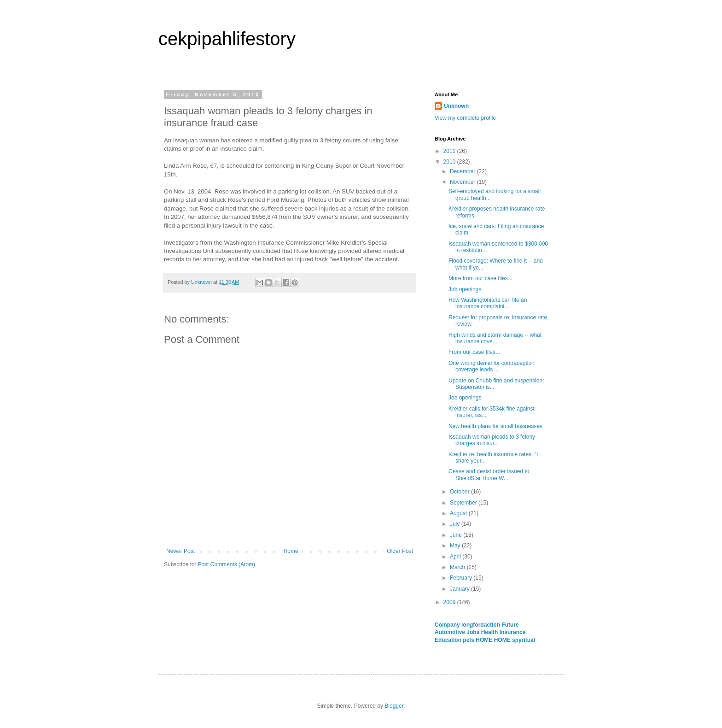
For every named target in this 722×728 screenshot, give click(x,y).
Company (448, 625)
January (460, 589)
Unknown (456, 106)
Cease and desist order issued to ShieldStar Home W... (489, 475)
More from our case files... (480, 278)
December (463, 171)
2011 (450, 151)
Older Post (400, 551)
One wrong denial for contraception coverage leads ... (492, 366)
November (463, 182)
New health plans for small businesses (495, 426)
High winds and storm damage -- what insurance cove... (495, 338)
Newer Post (180, 551)
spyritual (524, 640)
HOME (485, 640)
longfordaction (481, 625)
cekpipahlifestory (227, 39)
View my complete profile (465, 118)
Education (449, 640)
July (456, 524)
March (458, 567)
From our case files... (474, 352)
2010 (450, 162)
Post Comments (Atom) (226, 564)
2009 (450, 602)
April (456, 557)
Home (291, 551)
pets (469, 640)
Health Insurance (504, 632)
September (464, 503)
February (462, 578)
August (459, 513)
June (457, 535)
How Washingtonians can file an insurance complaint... (488, 303)
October (460, 492)
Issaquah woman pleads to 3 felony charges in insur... (492, 440)
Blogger (394, 706)
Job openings (465, 289)
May (456, 546)
